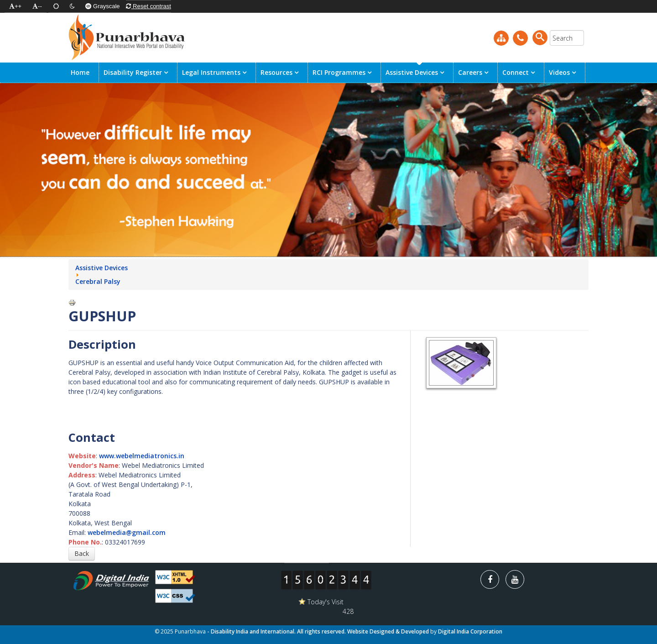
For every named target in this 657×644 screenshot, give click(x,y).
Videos (559, 72)
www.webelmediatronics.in (142, 456)
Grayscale (102, 6)
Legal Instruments (211, 72)
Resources (277, 72)
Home (80, 72)
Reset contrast (148, 6)
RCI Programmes (340, 72)
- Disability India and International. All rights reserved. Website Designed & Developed (319, 631)
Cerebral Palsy (98, 281)
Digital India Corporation (470, 631)
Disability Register (133, 72)
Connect (516, 72)
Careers (471, 72)
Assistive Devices (412, 72)
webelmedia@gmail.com (127, 532)
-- (37, 6)
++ (15, 6)
